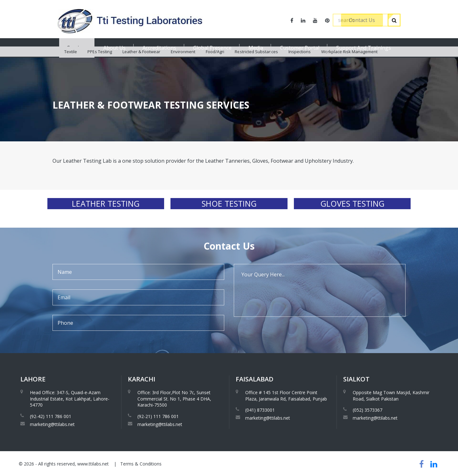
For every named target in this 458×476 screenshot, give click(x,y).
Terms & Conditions (141, 464)
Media (256, 48)
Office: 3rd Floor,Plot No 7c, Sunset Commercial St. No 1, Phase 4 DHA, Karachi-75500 (174, 399)
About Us (114, 48)
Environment (183, 64)
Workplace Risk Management (349, 64)
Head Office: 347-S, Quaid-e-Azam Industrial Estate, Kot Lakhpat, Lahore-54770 (70, 399)
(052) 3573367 (368, 410)
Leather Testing (106, 203)
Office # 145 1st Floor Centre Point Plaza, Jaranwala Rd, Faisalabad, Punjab (286, 396)
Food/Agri (215, 64)
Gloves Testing (352, 203)
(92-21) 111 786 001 (158, 416)
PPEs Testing (100, 64)
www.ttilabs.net (93, 464)
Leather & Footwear (141, 64)
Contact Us (362, 20)
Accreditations (159, 48)
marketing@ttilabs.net (52, 424)
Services (77, 48)
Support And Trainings (364, 48)
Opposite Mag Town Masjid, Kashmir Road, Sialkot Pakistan (391, 396)
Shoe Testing (229, 203)
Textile (71, 64)
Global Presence (212, 48)
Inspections (300, 64)
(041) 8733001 (260, 410)
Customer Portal (300, 48)
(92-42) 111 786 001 (51, 416)
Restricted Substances (256, 64)
